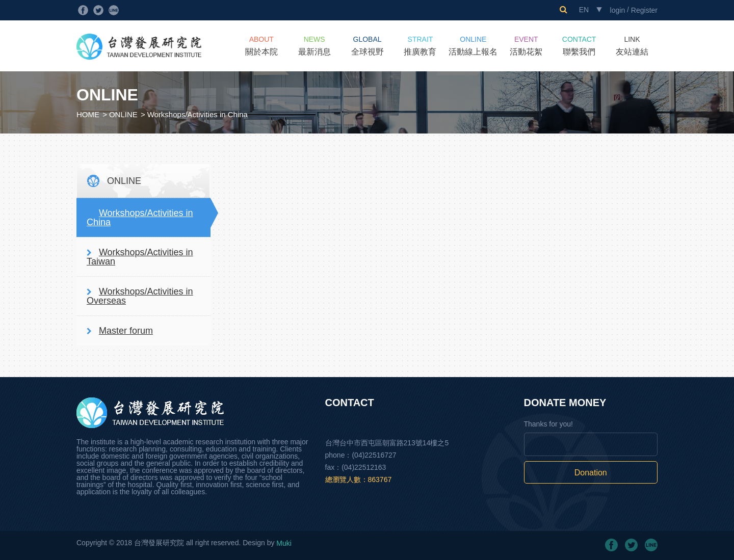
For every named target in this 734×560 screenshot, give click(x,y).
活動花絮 (526, 46)
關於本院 (261, 46)
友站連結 (632, 46)
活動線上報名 (473, 46)
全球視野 (368, 46)
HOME (88, 114)
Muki (284, 543)
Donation (591, 473)
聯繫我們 (579, 46)
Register (644, 10)
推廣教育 (420, 46)
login (618, 10)
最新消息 (314, 46)
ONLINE (123, 114)
